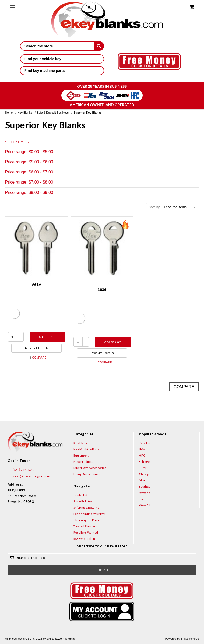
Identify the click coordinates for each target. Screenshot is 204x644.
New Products (83, 462)
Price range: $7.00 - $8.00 (29, 182)
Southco (145, 486)
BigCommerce (190, 639)
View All (145, 505)
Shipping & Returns (86, 507)
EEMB (143, 468)
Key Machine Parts (86, 449)
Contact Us (81, 495)
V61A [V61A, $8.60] (37, 285)
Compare (37, 358)
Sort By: (155, 207)
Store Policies (83, 501)
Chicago (145, 474)
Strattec (144, 493)
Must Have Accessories (90, 468)
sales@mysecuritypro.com (29, 476)
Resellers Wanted (86, 532)
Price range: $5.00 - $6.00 (29, 162)
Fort (142, 499)
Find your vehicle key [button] (62, 59)
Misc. (143, 480)
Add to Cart (47, 337)
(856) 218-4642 (21, 470)
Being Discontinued (87, 474)
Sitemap (70, 639)
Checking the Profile (87, 520)
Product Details (37, 348)
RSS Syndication (84, 539)
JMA (142, 449)
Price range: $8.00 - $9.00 (29, 192)
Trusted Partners (85, 526)
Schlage (144, 462)
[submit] (99, 46)
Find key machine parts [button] (62, 71)
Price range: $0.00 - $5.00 (29, 152)
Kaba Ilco (145, 443)
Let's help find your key (89, 514)
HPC (142, 455)
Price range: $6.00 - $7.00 (29, 172)
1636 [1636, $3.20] (102, 289)
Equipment (81, 455)
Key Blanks (81, 443)
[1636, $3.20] (102, 248)
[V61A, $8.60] (37, 248)
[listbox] (181, 207)
